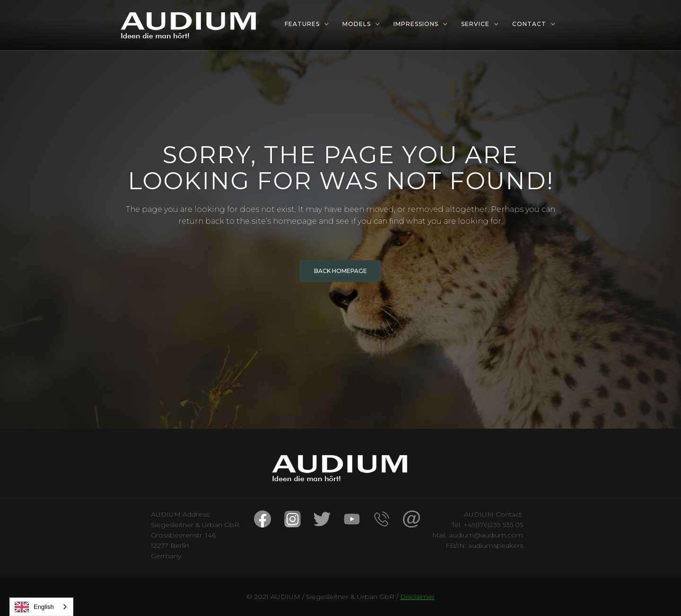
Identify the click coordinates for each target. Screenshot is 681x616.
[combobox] (41, 607)
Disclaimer (417, 597)
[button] (307, 24)
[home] (189, 25)
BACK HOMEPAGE (340, 271)
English (34, 607)
